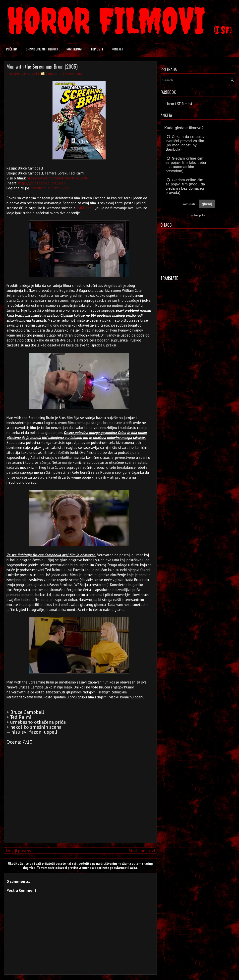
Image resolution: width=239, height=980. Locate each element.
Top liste (97, 49)
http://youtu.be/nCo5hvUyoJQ (41, 183)
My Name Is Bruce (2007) (51, 188)
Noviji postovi (19, 851)
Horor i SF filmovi (179, 104)
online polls (198, 215)
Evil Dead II (86, 208)
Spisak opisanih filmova (42, 49)
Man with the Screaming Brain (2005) (42, 66)
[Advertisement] (79, 804)
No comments (73, 73)
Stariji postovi (142, 851)
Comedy (51, 73)
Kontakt (118, 49)
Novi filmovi (74, 49)
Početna (12, 49)
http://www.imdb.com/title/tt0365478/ (58, 178)
